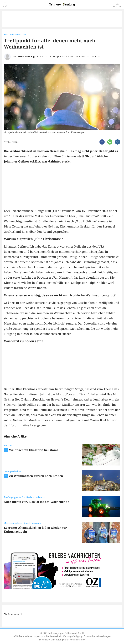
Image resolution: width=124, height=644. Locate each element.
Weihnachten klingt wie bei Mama (34, 450)
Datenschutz (26, 636)
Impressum (39, 636)
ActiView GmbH (77, 640)
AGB (16, 636)
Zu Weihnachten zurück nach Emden (36, 476)
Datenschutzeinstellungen (97, 636)
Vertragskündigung (73, 636)
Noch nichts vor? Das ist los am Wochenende (36, 502)
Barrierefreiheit (54, 636)
